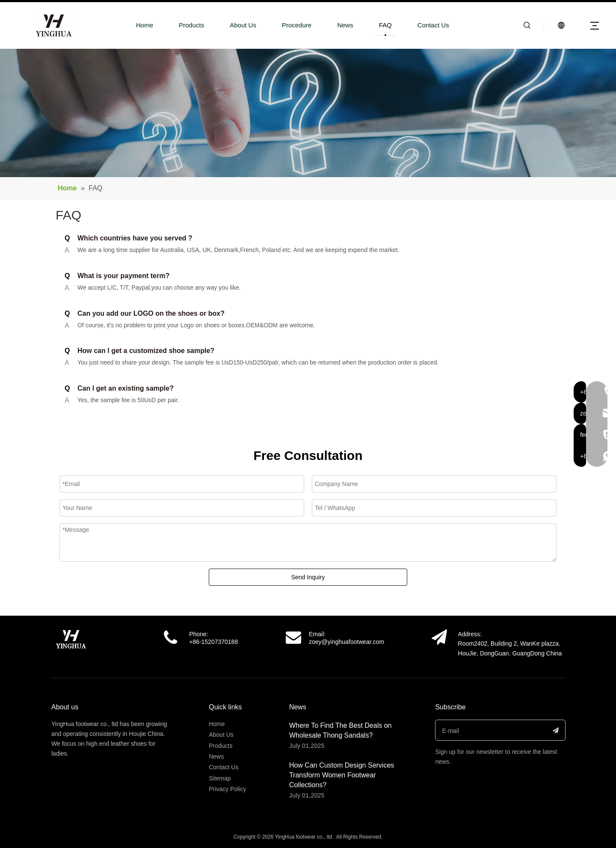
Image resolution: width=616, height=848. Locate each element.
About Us (243, 25)
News (345, 25)
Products (191, 25)
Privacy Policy (227, 789)
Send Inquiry (308, 577)
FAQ (385, 25)
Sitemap (220, 778)
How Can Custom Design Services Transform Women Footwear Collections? (342, 775)
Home (145, 25)
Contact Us (433, 25)
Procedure (297, 25)
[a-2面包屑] (308, 113)
